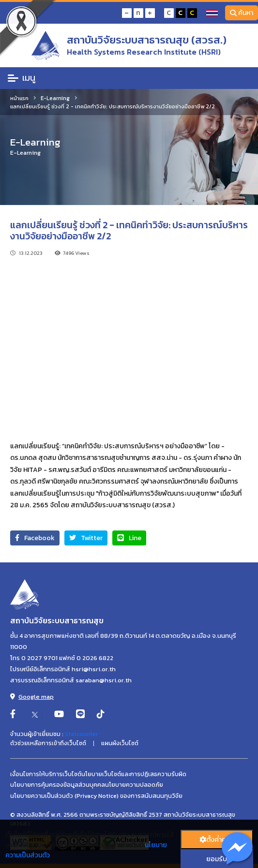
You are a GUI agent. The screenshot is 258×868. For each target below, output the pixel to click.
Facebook (35, 538)
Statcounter (81, 734)
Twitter (86, 538)
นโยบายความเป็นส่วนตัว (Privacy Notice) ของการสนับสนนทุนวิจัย (96, 796)
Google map (32, 697)
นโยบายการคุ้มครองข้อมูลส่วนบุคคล (58, 785)
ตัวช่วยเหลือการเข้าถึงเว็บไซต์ (48, 743)
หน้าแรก (19, 98)
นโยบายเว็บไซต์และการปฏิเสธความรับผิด (134, 774)
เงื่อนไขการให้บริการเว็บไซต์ (46, 774)
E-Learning (55, 98)
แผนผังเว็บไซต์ (120, 743)
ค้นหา (242, 13)
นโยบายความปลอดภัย (134, 785)
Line (129, 538)
